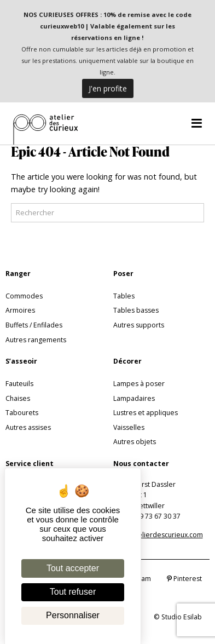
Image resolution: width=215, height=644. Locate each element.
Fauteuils (19, 384)
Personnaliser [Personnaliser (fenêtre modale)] (73, 615)
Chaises (18, 398)
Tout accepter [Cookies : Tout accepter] (73, 568)
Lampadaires (134, 398)
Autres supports (139, 325)
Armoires (20, 310)
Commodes (24, 296)
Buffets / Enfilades (34, 325)
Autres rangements (36, 340)
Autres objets (135, 442)
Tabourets (22, 413)
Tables (124, 296)
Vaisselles (129, 427)
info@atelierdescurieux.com (158, 535)
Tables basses (136, 310)
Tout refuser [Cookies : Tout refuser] (73, 592)
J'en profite (108, 88)
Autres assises (28, 427)
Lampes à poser (139, 384)
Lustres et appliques (146, 413)
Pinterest (184, 579)
